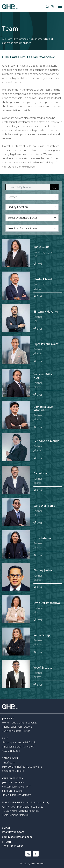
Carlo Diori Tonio (44, 506)
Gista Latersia (42, 538)
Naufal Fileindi (43, 279)
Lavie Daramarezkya (47, 603)
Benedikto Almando (46, 441)
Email (38, 264)
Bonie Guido (41, 247)
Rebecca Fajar (43, 635)
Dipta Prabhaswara (46, 344)
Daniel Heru (41, 474)
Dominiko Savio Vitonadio (43, 409)
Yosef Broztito (43, 668)
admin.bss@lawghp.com (17, 837)
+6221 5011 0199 (13, 846)
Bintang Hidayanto (46, 312)
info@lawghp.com (13, 832)
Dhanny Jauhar (43, 571)
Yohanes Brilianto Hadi (45, 376)
